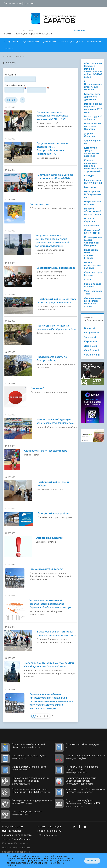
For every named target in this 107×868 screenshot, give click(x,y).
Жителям (79, 30)
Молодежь (90, 187)
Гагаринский (91, 333)
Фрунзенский (92, 355)
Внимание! (37, 388)
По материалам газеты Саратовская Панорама (93, 241)
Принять (92, 861)
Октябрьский (91, 350)
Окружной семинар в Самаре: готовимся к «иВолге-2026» (55, 177)
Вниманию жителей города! (46, 569)
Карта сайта (21, 843)
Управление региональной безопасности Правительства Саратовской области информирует (51, 604)
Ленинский (90, 346)
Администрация (30, 42)
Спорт (88, 279)
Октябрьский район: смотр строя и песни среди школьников (57, 301)
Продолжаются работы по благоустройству (52, 359)
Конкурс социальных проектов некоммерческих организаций (93, 166)
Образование (92, 226)
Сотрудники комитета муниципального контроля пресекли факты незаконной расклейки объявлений (52, 241)
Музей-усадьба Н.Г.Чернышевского (93, 194)
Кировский (90, 341)
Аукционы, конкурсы (71, 42)
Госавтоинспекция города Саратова (93, 126)
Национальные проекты (93, 203)
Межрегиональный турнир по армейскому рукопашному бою (55, 421)
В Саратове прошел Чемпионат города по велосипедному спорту (56, 633)
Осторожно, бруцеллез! (49, 538)
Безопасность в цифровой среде (56, 268)
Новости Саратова (89, 220)
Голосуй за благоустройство (54, 513)
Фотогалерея (93, 42)
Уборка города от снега (93, 285)
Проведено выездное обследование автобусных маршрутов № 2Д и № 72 (52, 116)
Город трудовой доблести (93, 118)
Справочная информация (19, 3)
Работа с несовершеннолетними (93, 265)
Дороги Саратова (89, 135)
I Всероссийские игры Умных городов (93, 86)
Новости (20, 57)
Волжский (90, 328)
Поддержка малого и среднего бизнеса (91, 254)
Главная (7, 57)
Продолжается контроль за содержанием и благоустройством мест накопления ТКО (52, 149)
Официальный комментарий (92, 232)
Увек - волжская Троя (93, 292)
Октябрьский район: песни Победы (53, 484)
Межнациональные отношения (93, 182)
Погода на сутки (39, 204)
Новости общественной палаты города (93, 211)
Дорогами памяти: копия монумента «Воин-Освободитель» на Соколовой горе (50, 665)
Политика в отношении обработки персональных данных (17, 852)
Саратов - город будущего (93, 274)
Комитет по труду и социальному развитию (91, 152)
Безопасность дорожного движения (92, 97)
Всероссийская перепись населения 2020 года (93, 108)
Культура (89, 176)
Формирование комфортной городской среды (93, 302)
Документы (49, 42)
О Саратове (10, 42)
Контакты (9, 49)
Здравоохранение (93, 142)
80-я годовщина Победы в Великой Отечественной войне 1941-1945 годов (93, 70)
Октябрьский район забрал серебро (46, 451)
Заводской (90, 337)
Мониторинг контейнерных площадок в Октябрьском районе (56, 328)
